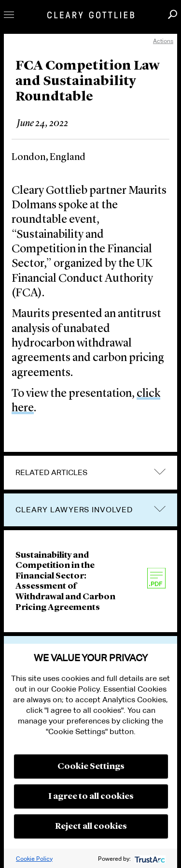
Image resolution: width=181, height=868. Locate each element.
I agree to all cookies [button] (91, 796)
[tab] (90, 473)
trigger (160, 509)
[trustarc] (149, 859)
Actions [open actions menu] (163, 41)
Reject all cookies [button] (91, 826)
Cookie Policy (34, 859)
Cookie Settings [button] (91, 767)
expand (160, 472)
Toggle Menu (9, 15)
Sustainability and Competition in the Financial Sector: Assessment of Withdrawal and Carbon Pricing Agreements (65, 581)
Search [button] (173, 14)
